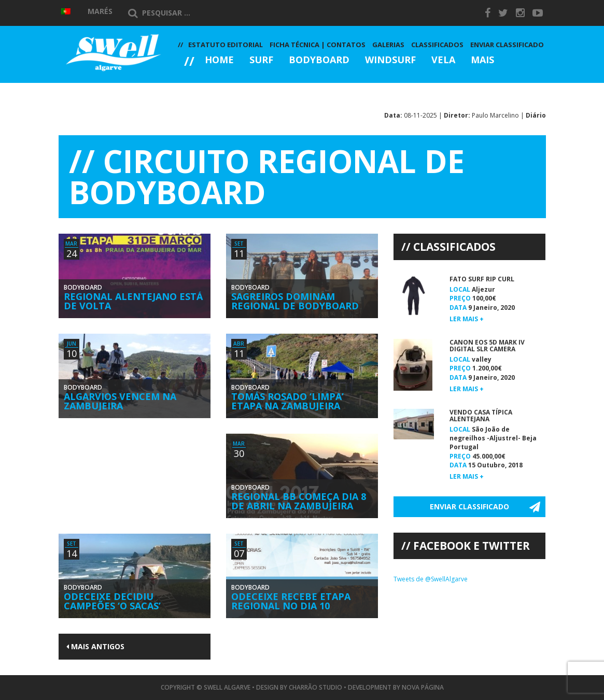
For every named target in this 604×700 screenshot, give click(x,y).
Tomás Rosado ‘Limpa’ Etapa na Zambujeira (287, 401)
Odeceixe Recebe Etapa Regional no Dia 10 (291, 601)
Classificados (437, 45)
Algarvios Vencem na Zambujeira (120, 401)
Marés (100, 11)
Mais (482, 60)
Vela (443, 60)
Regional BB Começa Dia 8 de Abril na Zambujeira (299, 501)
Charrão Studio (315, 687)
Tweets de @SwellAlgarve (431, 579)
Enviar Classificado (507, 45)
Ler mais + (467, 319)
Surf (261, 60)
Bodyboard (319, 60)
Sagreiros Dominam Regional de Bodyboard (295, 301)
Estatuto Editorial (226, 45)
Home (219, 60)
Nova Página (423, 687)
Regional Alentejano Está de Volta (133, 301)
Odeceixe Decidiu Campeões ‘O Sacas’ (112, 601)
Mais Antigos (95, 646)
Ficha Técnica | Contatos (318, 45)
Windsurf (390, 60)
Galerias (214, 88)
